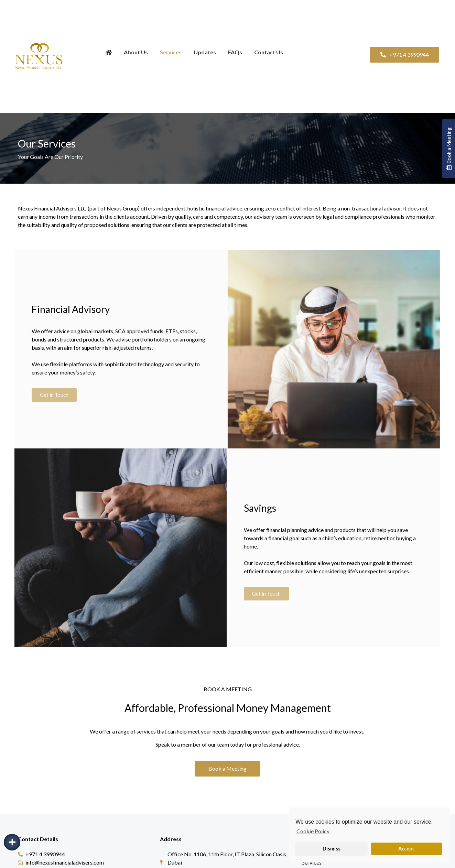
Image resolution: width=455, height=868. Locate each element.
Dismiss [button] (332, 849)
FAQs (235, 52)
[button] (405, 55)
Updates (205, 52)
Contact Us (269, 52)
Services (171, 52)
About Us (136, 52)
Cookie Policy (313, 831)
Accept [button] (406, 849)
